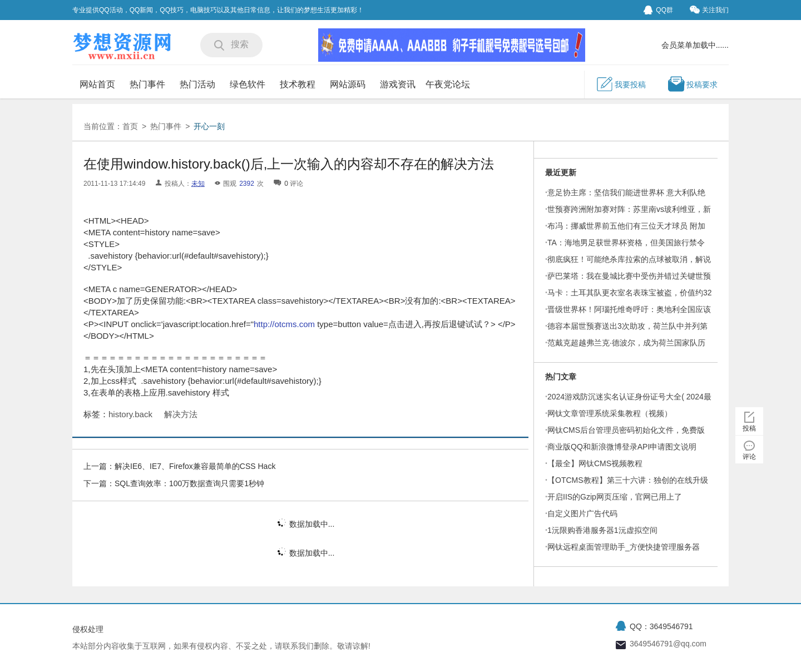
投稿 (749, 428)
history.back (130, 414)
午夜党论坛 (448, 84)
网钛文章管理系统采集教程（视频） (610, 413)
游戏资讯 (398, 84)
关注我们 (709, 10)
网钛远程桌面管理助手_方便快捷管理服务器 (624, 547)
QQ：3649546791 (661, 626)
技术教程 (298, 84)
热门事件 (147, 84)
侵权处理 (88, 629)
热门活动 (197, 84)
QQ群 (658, 10)
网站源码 (348, 84)
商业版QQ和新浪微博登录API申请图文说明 (622, 447)
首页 (130, 126)
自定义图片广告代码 (582, 513)
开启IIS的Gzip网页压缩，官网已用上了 (615, 497)
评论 (749, 457)
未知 (198, 184)
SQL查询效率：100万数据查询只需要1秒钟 (189, 483)
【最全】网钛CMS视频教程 (595, 463)
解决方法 (181, 414)
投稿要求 (693, 84)
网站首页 (97, 84)
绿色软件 (248, 84)
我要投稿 (621, 84)
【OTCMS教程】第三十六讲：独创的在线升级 (628, 480)
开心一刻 (211, 126)
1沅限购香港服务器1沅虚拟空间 (602, 530)
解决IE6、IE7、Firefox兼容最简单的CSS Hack (195, 466)
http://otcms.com (284, 324)
